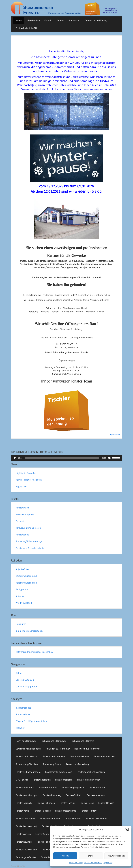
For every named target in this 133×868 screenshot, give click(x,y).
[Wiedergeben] (15, 458)
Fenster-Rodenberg (52, 795)
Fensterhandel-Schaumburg (91, 772)
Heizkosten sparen (25, 515)
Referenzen (21, 487)
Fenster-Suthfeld (74, 795)
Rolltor (19, 673)
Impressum (108, 863)
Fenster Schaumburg (46, 834)
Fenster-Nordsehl (24, 803)
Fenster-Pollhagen (46, 803)
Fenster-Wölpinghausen (73, 787)
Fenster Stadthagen (25, 819)
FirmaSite (21, 866)
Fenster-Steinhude (48, 787)
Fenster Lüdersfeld (42, 780)
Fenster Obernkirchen (96, 819)
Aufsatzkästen (23, 569)
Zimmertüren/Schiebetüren (29, 631)
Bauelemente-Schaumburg (59, 772)
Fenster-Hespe (87, 803)
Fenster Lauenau (73, 819)
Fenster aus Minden (79, 756)
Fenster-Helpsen (106, 803)
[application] (66, 458)
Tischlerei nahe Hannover (53, 741)
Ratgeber (20, 728)
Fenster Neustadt (24, 842)
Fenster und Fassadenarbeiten (30, 548)
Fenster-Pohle (22, 811)
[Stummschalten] (109, 458)
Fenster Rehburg (45, 842)
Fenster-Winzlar (97, 787)
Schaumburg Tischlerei (27, 764)
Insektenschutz (23, 708)
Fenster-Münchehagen (27, 795)
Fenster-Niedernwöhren (89, 780)
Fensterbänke (22, 535)
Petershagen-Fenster (26, 857)
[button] (127, 830)
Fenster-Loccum (67, 803)
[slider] (62, 458)
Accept (65, 856)
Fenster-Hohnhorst (25, 787)
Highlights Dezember (26, 473)
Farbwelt (20, 521)
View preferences (116, 856)
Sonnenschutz (23, 714)
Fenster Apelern (23, 834)
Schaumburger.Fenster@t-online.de (70, 352)
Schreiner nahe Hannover (28, 749)
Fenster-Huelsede (42, 811)
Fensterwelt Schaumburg (28, 772)
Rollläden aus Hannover (58, 749)
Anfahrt (61, 20)
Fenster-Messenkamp (66, 811)
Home (19, 20)
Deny (91, 856)
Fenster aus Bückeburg (77, 764)
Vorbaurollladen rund (26, 576)
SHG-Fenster (22, 780)
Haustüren (21, 624)
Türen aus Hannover (26, 741)
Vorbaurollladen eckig (27, 583)
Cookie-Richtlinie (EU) (27, 28)
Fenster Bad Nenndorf (26, 826)
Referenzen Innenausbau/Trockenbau (34, 652)
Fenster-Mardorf (89, 811)
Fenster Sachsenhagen (27, 850)
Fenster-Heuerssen (96, 795)
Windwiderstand (24, 603)
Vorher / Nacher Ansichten (29, 480)
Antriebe (20, 596)
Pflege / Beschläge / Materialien (31, 721)
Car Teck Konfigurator (26, 687)
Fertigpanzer (22, 589)
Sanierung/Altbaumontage (29, 541)
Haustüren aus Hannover (87, 749)
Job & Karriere (33, 20)
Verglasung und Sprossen (28, 528)
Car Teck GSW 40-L (25, 680)
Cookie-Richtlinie (76, 863)
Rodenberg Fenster (52, 764)
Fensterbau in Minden (27, 756)
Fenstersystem (23, 508)
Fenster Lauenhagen (50, 819)
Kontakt (48, 20)
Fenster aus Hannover (104, 756)
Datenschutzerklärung (93, 863)
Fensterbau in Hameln (54, 756)
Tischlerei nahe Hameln (82, 741)
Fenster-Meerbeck (64, 780)
